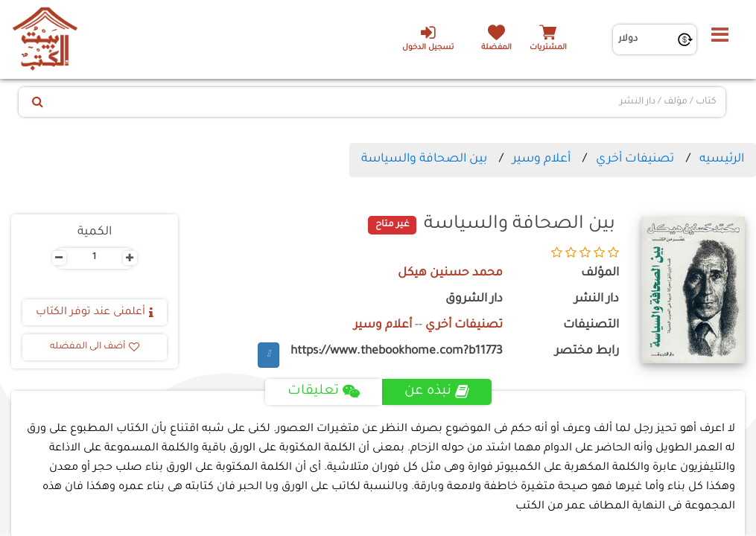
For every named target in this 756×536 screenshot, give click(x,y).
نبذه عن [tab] (437, 392)
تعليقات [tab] (324, 392)
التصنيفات (591, 326)
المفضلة (496, 48)
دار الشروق (474, 300)
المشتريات (548, 48)
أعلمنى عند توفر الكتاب (95, 313)
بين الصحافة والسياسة (424, 159)
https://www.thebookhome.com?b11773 (397, 352)
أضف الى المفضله (95, 347)
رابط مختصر (587, 352)
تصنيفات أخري (635, 159)
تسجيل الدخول (428, 38)
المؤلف (600, 274)
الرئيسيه (722, 159)
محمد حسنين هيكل (450, 274)
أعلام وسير (541, 159)
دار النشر (597, 300)
